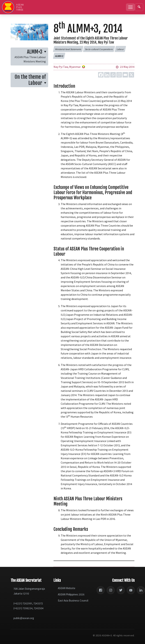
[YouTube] (131, 590)
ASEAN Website (67, 588)
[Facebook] (101, 75)
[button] (68, 49)
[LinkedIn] (141, 590)
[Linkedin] (107, 75)
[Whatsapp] (113, 75)
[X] (131, 75)
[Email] (125, 75)
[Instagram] (119, 75)
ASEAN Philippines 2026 (71, 594)
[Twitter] (121, 590)
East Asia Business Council (73, 600)
